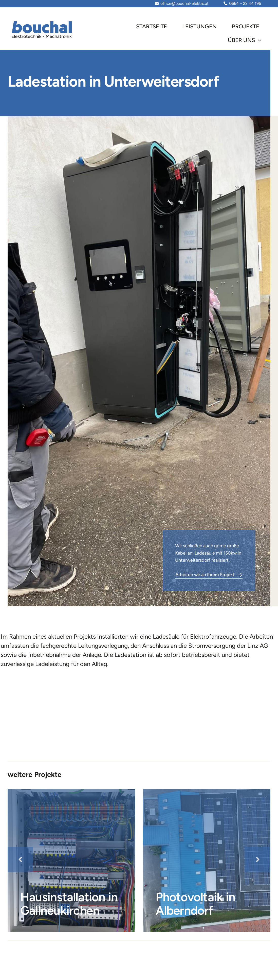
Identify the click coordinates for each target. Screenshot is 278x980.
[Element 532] (42, 22)
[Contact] (209, 575)
